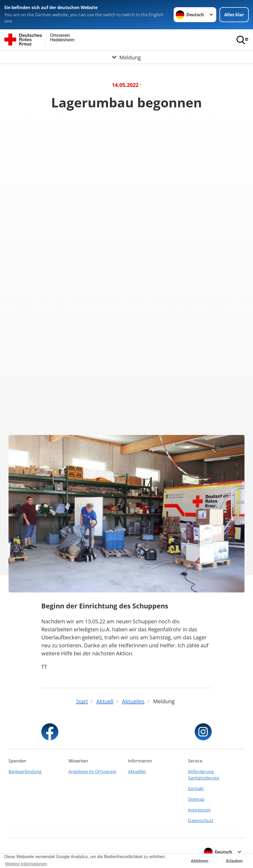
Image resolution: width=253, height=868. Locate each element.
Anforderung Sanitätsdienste (204, 775)
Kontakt (196, 789)
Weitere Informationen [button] (26, 864)
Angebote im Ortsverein (92, 772)
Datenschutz (201, 821)
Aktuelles (137, 772)
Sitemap (196, 799)
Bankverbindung (25, 772)
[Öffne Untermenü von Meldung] (127, 57)
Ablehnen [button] (200, 861)
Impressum (199, 810)
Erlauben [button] (234, 861)
